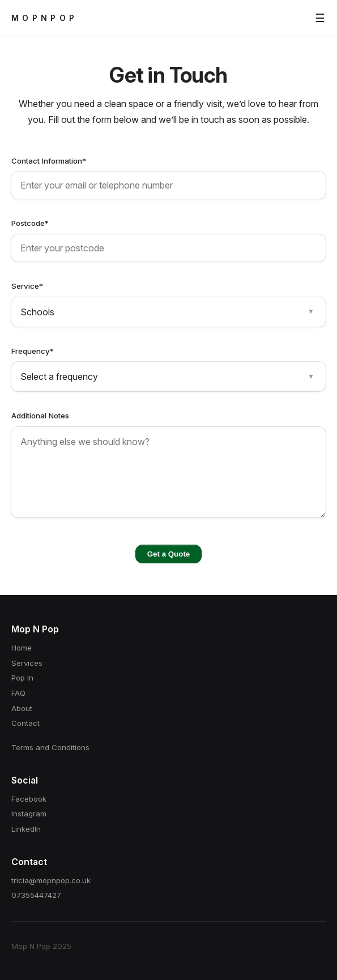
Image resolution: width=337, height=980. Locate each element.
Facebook (29, 799)
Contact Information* (49, 161)
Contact (25, 723)
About (22, 708)
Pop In (22, 678)
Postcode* (30, 223)
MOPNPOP (44, 18)
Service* (27, 286)
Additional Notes (40, 416)
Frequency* (33, 351)
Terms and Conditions (50, 747)
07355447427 (36, 895)
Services (27, 663)
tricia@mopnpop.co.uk (51, 880)
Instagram (29, 814)
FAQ (18, 693)
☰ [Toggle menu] (320, 18)
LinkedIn (26, 829)
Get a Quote (168, 554)
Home (22, 648)
